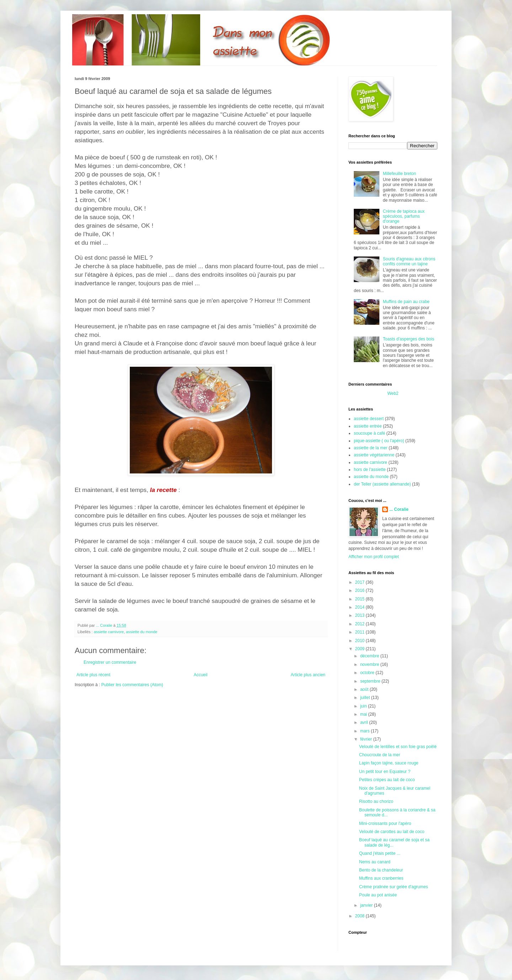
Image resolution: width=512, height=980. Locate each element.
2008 (361, 916)
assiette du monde (142, 632)
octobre (368, 673)
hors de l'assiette (370, 470)
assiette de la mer (371, 448)
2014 (361, 607)
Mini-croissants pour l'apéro (385, 823)
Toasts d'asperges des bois (409, 339)
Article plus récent (93, 675)
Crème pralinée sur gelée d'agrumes (394, 887)
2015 (361, 599)
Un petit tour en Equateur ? (385, 772)
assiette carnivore (109, 632)
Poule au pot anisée (378, 895)
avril (365, 722)
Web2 (393, 393)
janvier (367, 905)
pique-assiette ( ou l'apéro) (379, 441)
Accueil (201, 675)
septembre (371, 681)
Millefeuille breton (399, 174)
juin (364, 706)
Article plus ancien (308, 675)
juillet (366, 698)
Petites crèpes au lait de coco (387, 780)
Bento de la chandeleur (381, 870)
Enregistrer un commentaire (110, 662)
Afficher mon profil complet (374, 557)
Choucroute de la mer (380, 755)
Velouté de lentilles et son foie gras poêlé (398, 747)
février (367, 739)
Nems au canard (375, 862)
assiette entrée (368, 426)
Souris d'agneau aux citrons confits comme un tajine (409, 261)
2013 (361, 615)
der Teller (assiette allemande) (382, 484)
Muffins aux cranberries (381, 878)
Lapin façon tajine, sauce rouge (389, 763)
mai (364, 714)
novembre (370, 664)
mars (366, 731)
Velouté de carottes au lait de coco (392, 832)
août (365, 689)
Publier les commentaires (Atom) (132, 685)
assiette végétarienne (374, 455)
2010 (361, 641)
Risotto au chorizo (376, 801)
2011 (361, 632)
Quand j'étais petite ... (380, 853)
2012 (361, 624)
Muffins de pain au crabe (406, 302)
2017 (361, 582)
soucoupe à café (369, 433)
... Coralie (399, 509)
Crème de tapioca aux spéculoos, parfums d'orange (404, 216)
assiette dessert (369, 419)
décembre (370, 656)
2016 (361, 590)
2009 (361, 649)
